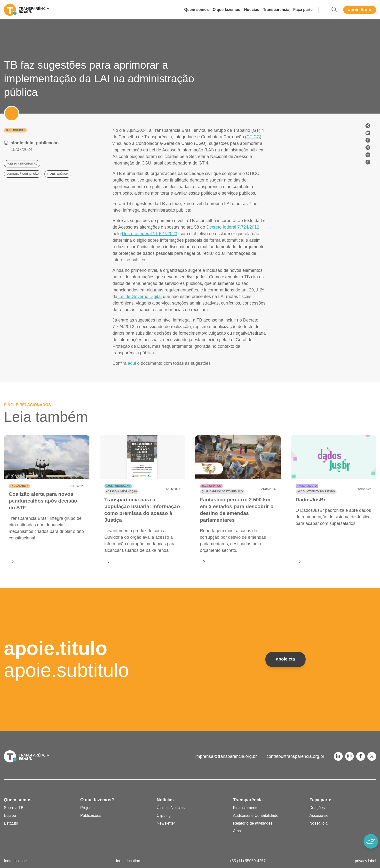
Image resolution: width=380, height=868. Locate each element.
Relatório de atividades (253, 823)
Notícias (252, 10)
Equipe (10, 815)
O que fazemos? (97, 800)
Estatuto (11, 823)
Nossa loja (319, 823)
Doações (317, 808)
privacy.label (365, 861)
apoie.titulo (360, 10)
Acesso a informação (122, 492)
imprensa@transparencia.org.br (226, 756)
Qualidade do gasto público (222, 492)
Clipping (164, 815)
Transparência (276, 10)
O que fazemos (226, 10)
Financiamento (246, 808)
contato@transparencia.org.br (295, 756)
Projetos (87, 808)
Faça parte (303, 10)
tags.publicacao (118, 486)
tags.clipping (211, 486)
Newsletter (166, 823)
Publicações (91, 815)
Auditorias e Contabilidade (256, 815)
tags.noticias (15, 130)
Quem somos (196, 10)
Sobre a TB (14, 808)
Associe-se (319, 815)
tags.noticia (19, 486)
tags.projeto (307, 486)
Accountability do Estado (316, 492)
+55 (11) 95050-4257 (247, 861)
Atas (237, 831)
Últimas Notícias (171, 808)
